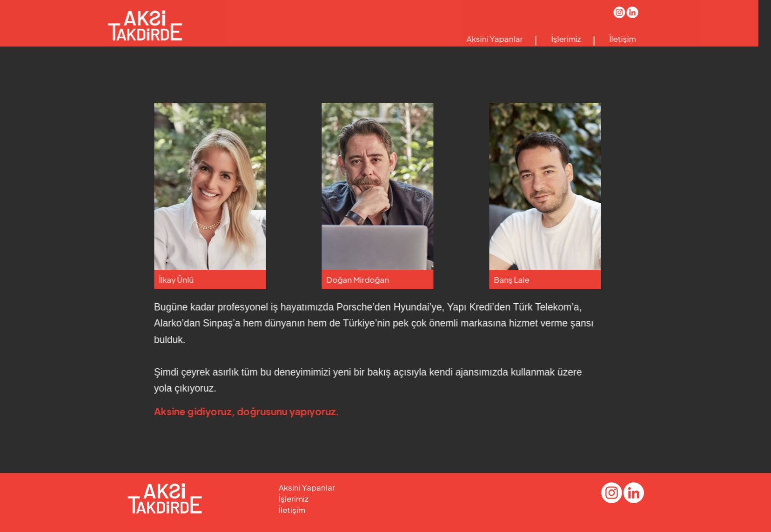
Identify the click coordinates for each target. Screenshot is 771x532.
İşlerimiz (552, 39)
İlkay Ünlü (190, 279)
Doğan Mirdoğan (371, 279)
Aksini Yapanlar (481, 39)
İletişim (609, 39)
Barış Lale (525, 279)
